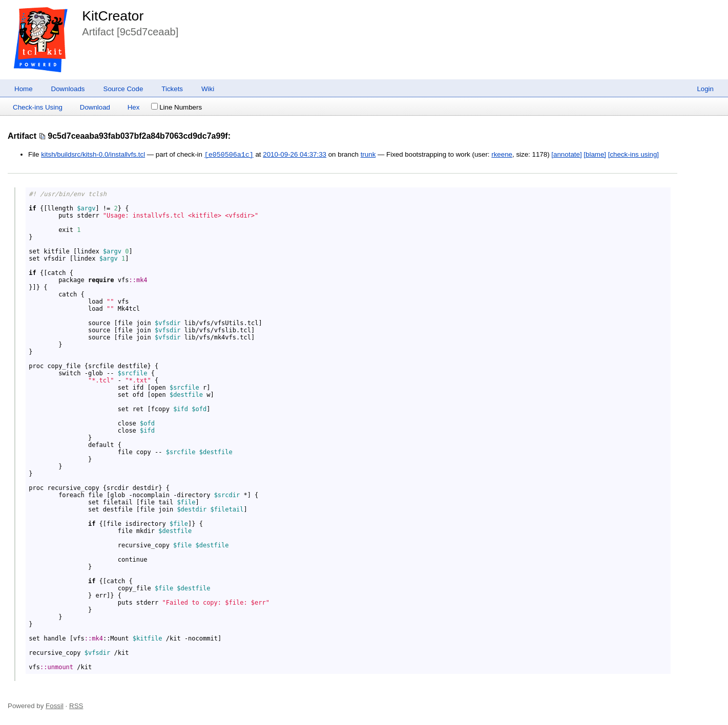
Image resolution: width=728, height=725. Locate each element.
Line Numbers (176, 107)
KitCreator (113, 16)
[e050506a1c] (229, 155)
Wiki (208, 89)
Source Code (123, 89)
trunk (368, 155)
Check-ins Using (38, 107)
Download (95, 107)
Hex (134, 107)
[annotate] (566, 155)
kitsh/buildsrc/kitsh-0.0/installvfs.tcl (93, 155)
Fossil (55, 706)
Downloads (68, 89)
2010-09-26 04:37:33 (295, 155)
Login (705, 89)
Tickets (172, 89)
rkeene (502, 155)
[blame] (595, 155)
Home (24, 89)
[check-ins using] (633, 155)
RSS (76, 706)
